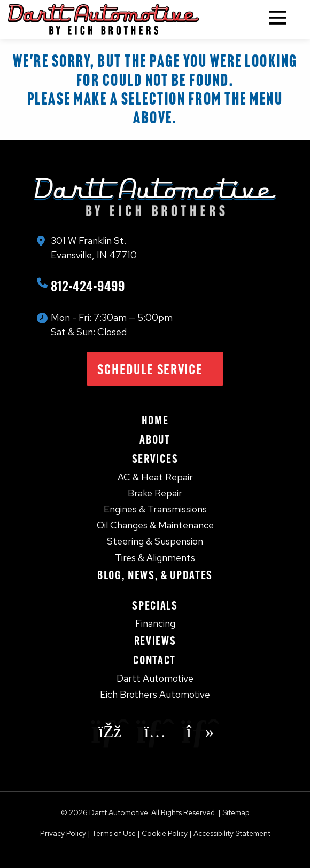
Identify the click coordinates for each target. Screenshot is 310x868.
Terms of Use (114, 833)
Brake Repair (155, 493)
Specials (155, 605)
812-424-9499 (88, 286)
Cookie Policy (165, 833)
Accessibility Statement (232, 833)
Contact (155, 660)
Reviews (155, 641)
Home (155, 420)
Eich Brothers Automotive (155, 694)
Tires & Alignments (155, 558)
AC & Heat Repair (155, 477)
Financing (155, 623)
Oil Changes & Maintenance (155, 525)
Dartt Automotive (155, 678)
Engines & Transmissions (155, 509)
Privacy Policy (63, 833)
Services (155, 459)
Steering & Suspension (155, 541)
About (155, 439)
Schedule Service (150, 369)
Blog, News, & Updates (155, 575)
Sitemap (236, 812)
